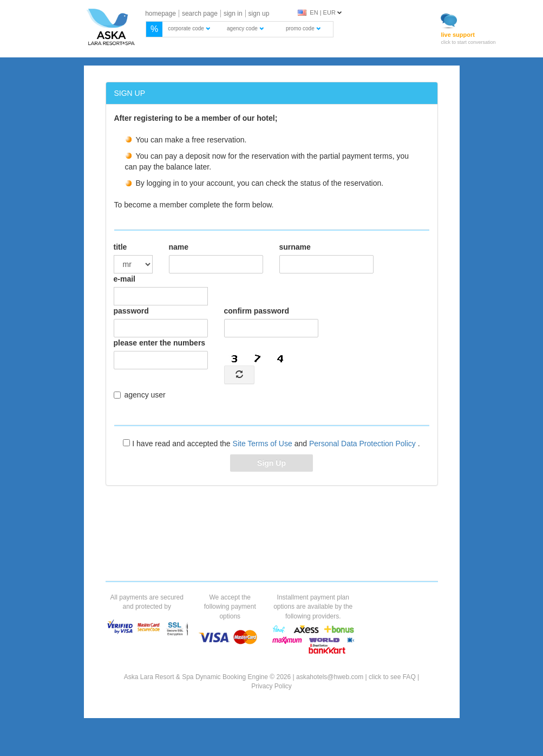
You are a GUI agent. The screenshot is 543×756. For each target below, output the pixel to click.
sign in (233, 14)
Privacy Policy (271, 686)
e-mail (125, 279)
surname (295, 247)
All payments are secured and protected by (147, 602)
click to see (392, 677)
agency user (140, 395)
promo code (303, 28)
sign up (259, 14)
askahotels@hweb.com (330, 677)
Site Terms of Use (264, 444)
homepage (161, 14)
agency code (245, 28)
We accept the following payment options (230, 607)
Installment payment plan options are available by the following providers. (313, 607)
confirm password (257, 311)
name (179, 247)
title (120, 247)
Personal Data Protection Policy (364, 444)
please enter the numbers (160, 343)
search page (200, 14)
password (131, 311)
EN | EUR (317, 12)
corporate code (189, 28)
